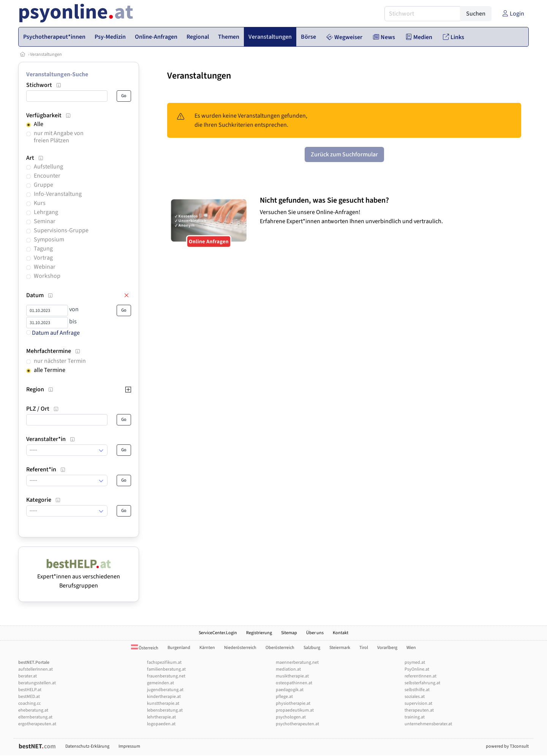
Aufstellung (48, 167)
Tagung (43, 249)
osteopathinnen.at (294, 683)
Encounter (47, 176)
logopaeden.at (161, 724)
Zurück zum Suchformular (344, 154)
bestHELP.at (30, 690)
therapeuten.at (419, 710)
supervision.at (418, 703)
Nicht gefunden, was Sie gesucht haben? (324, 200)
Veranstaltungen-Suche (57, 74)
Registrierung (259, 633)
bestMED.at (29, 697)
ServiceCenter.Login (218, 633)
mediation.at (288, 669)
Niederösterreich (240, 648)
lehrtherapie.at (161, 717)
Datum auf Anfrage (53, 333)
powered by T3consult (507, 746)
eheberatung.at (33, 710)
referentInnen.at (421, 676)
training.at (415, 717)
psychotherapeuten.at (297, 724)
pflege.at (284, 697)
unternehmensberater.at (428, 724)
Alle (39, 124)
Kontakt (341, 633)
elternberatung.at (35, 717)
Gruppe (43, 185)
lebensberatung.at (165, 710)
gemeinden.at (160, 683)
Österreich (145, 648)
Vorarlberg (387, 648)
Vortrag (43, 258)
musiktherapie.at (292, 676)
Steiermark (340, 648)
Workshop (47, 276)
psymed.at (415, 662)
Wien (411, 648)
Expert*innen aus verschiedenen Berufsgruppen (79, 576)
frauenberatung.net (166, 676)
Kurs (40, 203)
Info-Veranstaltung (58, 194)
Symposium (49, 239)
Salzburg (312, 648)
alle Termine (50, 370)
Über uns (315, 633)
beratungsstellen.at (37, 683)
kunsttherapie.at (163, 703)
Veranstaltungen (46, 54)
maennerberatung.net (297, 662)
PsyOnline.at (417, 669)
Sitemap (289, 633)
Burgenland (179, 648)
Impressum (129, 746)
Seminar (45, 221)
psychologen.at (291, 717)
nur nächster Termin (60, 361)
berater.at (28, 676)
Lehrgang (46, 212)
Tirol (364, 648)
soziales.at (415, 697)
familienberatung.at (166, 669)
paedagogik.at (290, 690)
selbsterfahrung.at (422, 683)
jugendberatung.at (165, 690)
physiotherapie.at (293, 703)
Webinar (45, 267)
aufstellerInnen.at (36, 669)
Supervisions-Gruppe (61, 230)
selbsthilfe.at (417, 690)
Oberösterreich (280, 648)
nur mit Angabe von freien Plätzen (59, 137)
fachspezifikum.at (164, 662)
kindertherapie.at (164, 697)
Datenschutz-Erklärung (87, 746)
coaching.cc (29, 703)
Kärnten (207, 648)
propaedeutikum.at (295, 710)
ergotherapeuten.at (37, 724)
